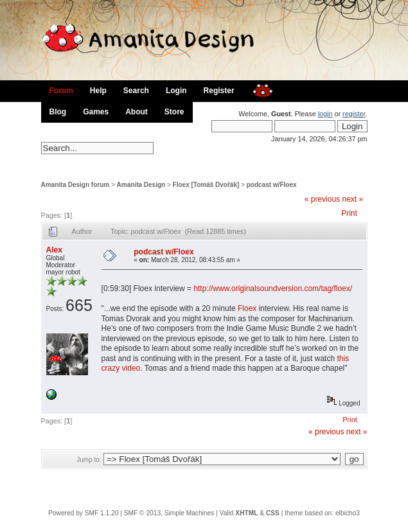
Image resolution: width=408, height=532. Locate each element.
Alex (54, 250)
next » (352, 199)
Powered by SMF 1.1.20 (83, 513)
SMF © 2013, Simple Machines (169, 513)
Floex (247, 308)
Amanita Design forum (75, 185)
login (325, 114)
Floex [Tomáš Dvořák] (206, 185)
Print (349, 213)
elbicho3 (348, 513)
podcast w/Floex (272, 185)
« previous (322, 199)
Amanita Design (141, 185)
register (354, 114)
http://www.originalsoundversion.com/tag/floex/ (273, 288)
